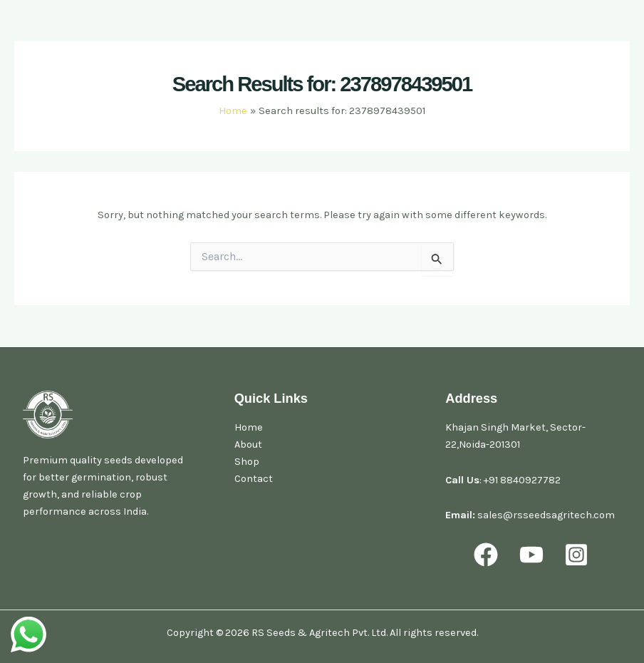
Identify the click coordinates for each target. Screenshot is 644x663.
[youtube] (534, 555)
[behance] (578, 555)
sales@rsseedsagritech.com (546, 515)
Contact (254, 479)
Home (249, 427)
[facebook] (488, 555)
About (248, 444)
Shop (247, 462)
